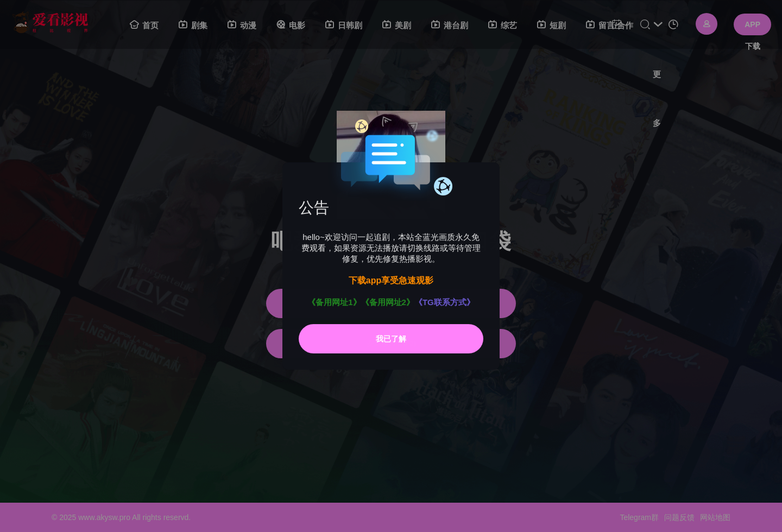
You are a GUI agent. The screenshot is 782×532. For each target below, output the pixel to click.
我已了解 (391, 339)
